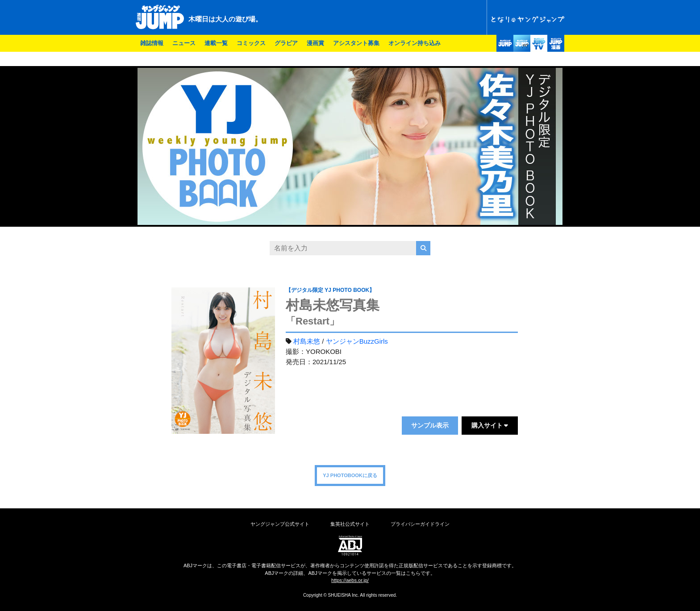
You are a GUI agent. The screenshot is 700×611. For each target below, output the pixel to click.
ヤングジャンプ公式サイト (280, 524)
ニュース (184, 43)
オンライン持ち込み (415, 43)
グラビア (286, 43)
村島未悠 (307, 341)
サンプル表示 (430, 425)
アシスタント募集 (356, 43)
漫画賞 (315, 43)
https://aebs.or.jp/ (350, 580)
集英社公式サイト (350, 524)
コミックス (251, 43)
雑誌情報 (152, 43)
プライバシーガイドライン (420, 524)
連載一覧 (216, 43)
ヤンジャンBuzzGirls (357, 341)
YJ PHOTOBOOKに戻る (350, 475)
